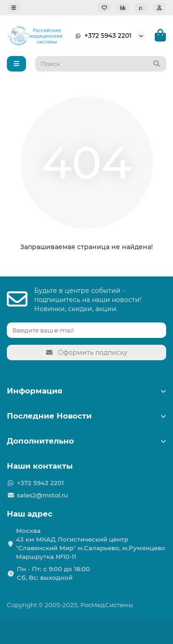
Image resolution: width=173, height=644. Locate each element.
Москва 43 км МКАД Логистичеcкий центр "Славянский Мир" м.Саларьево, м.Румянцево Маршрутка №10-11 (91, 544)
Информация (86, 391)
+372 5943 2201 (102, 36)
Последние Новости (86, 416)
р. (141, 8)
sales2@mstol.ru (42, 495)
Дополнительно (86, 441)
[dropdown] (14, 8)
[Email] (86, 330)
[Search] (101, 64)
